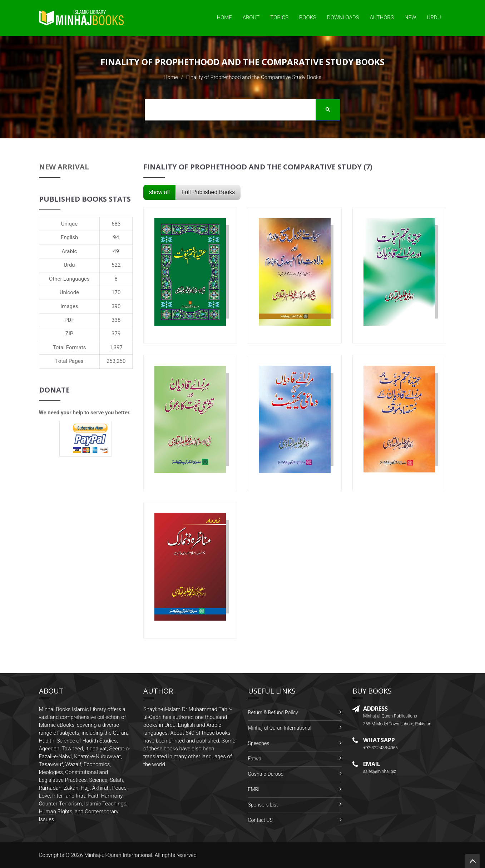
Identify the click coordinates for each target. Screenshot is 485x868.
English (70, 237)
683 (116, 224)
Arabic (70, 251)
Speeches (259, 743)
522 (116, 265)
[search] (240, 111)
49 (116, 251)
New (410, 18)
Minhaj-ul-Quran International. (119, 855)
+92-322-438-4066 (380, 748)
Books (308, 18)
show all (159, 192)
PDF (69, 320)
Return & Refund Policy (273, 712)
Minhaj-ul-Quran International (280, 728)
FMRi (254, 789)
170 (116, 292)
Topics (279, 18)
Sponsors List (263, 805)
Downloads (343, 18)
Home (224, 18)
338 (116, 320)
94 (116, 237)
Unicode (69, 292)
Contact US (260, 820)
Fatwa (255, 759)
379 (116, 334)
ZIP (70, 334)
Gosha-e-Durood (266, 774)
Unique (69, 224)
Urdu (434, 18)
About (251, 18)
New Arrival (64, 167)
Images (69, 306)
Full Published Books (208, 192)
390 (116, 306)
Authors (382, 18)
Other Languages (69, 279)
